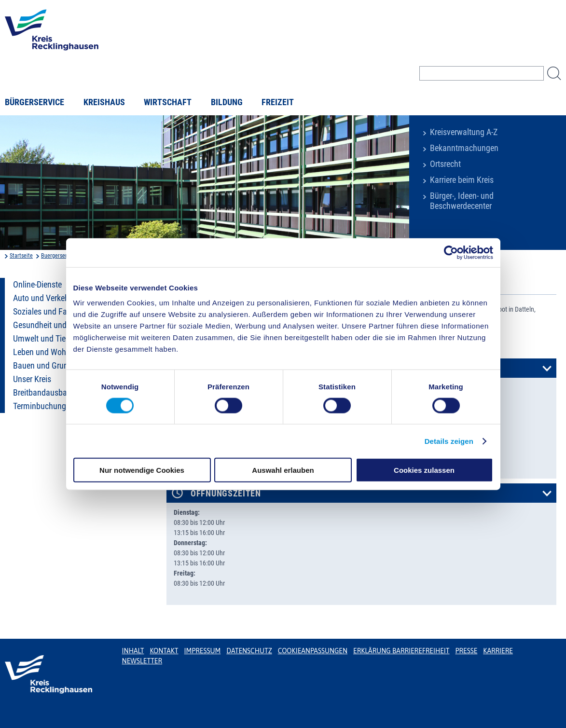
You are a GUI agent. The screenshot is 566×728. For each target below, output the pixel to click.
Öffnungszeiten (226, 494)
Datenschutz (249, 651)
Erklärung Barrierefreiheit (401, 651)
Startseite (21, 256)
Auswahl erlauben (283, 470)
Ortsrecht (445, 164)
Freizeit (278, 102)
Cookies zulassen (424, 470)
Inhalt (133, 651)
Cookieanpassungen (313, 651)
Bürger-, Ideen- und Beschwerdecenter (462, 201)
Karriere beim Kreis (462, 180)
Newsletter (142, 661)
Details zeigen (449, 441)
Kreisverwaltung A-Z (464, 132)
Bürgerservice (35, 102)
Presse (467, 651)
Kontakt (164, 651)
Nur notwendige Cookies (142, 470)
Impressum (203, 651)
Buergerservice (59, 256)
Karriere (498, 651)
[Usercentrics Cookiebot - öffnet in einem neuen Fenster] (451, 252)
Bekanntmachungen (464, 148)
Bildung (227, 102)
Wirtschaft (168, 102)
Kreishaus (104, 102)
